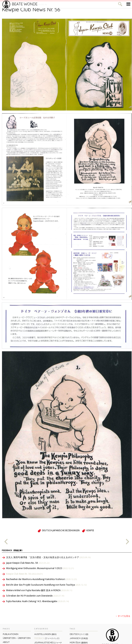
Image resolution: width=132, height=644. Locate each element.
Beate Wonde (20, 4)
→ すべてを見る (123, 616)
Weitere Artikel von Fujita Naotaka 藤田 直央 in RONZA (39, 590)
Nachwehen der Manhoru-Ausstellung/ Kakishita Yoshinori (41, 579)
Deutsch (79, 634)
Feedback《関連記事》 (13, 550)
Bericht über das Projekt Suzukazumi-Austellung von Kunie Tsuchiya (46, 585)
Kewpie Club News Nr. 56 (24, 574)
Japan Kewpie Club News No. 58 (28, 563)
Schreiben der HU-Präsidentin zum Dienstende (35, 596)
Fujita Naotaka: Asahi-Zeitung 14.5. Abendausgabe (37, 601)
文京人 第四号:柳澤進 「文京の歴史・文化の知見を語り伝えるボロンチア (48, 557)
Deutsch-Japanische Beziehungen (61, 530)
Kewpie (90, 530)
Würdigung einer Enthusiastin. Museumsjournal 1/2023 (40, 568)
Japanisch (79, 638)
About (6, 642)
